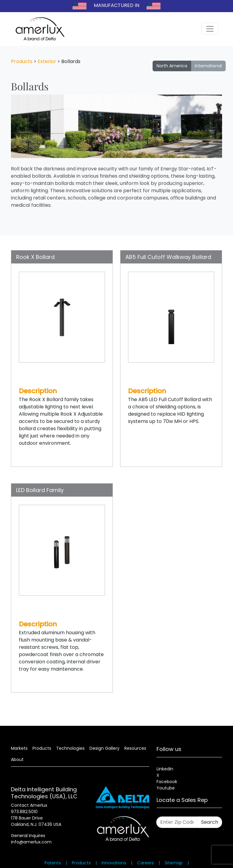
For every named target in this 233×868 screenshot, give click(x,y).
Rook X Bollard (35, 257)
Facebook (167, 782)
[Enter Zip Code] (177, 822)
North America (172, 66)
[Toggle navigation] (210, 29)
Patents (53, 863)
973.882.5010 (24, 812)
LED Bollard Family (40, 490)
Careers (145, 863)
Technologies (70, 748)
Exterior (47, 61)
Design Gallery (105, 748)
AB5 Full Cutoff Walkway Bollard (168, 257)
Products (22, 61)
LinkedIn (165, 769)
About (17, 759)
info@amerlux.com (31, 842)
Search (210, 822)
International (208, 66)
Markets (19, 748)
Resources (135, 748)
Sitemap (174, 863)
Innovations (114, 863)
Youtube (166, 788)
